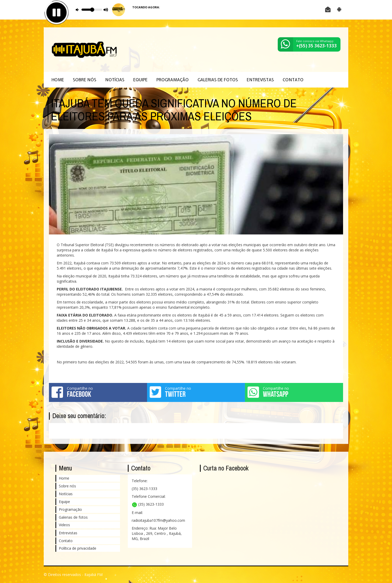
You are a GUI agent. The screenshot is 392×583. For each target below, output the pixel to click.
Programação (173, 80)
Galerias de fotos (218, 80)
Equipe (140, 80)
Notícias (115, 80)
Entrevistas (260, 80)
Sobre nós (85, 80)
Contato (293, 80)
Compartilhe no (98, 392)
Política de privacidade (78, 548)
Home (58, 80)
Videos (64, 525)
